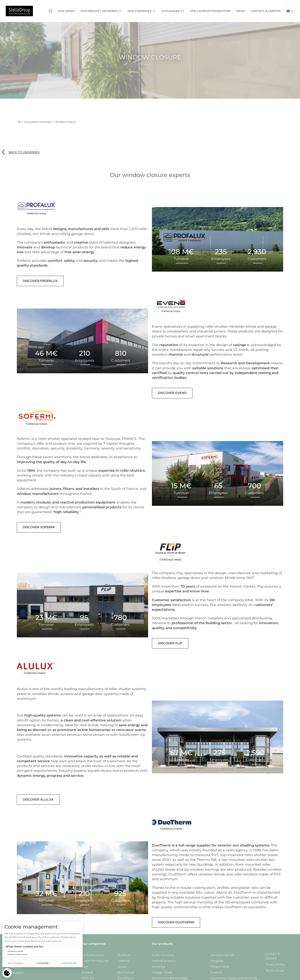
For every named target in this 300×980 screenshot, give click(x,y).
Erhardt (87, 972)
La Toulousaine (93, 955)
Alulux (122, 967)
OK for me (69, 963)
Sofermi (124, 961)
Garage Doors (162, 972)
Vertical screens (164, 961)
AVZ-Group (126, 972)
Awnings (159, 967)
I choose (42, 963)
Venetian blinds (222, 955)
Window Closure (66, 122)
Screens (216, 972)
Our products (162, 944)
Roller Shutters (163, 955)
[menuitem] (290, 11)
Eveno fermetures (95, 961)
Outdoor (17, 973)
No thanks (16, 963)
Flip (84, 967)
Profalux (124, 955)
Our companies (94, 944)
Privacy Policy (275, 964)
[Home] (19, 122)
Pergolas (217, 961)
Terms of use (275, 971)
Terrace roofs (220, 967)
